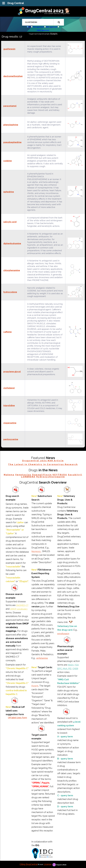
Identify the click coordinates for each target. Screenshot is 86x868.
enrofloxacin (63, 634)
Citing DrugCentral (29, 864)
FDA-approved (38, 27)
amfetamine (42, 658)
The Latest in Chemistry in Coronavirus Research (43, 464)
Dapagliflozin (42, 475)
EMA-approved (52, 27)
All (30, 27)
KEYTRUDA (60, 475)
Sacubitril (75, 475)
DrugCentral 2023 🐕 (48, 11)
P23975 (54, 34)
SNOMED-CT (22, 605)
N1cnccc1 (36, 551)
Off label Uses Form (17, 718)
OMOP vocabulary (19, 609)
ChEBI (75, 669)
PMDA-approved (43, 30)
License (48, 864)
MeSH (71, 665)
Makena (9, 475)
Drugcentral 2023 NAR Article (43, 461)
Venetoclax (23, 475)
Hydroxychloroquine (51, 477)
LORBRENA (28, 477)
